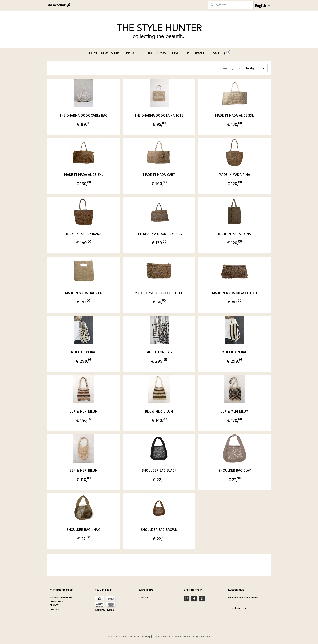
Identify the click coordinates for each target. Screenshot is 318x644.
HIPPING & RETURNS (61, 597)
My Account (59, 5)
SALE (216, 53)
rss (154, 636)
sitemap (146, 636)
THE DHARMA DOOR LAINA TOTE (159, 115)
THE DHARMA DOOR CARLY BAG (83, 115)
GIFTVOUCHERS (180, 53)
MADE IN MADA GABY (159, 174)
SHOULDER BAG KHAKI (84, 529)
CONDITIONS (56, 601)
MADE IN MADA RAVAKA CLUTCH (159, 293)
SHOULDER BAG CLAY (235, 470)
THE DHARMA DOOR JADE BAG (159, 234)
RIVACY (55, 605)
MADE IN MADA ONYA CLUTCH (235, 293)
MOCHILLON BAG (83, 352)
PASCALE (144, 597)
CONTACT (54, 609)
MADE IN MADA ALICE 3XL (235, 115)
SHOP (117, 53)
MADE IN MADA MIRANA (83, 234)
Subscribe (239, 608)
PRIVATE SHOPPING (140, 53)
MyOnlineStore (203, 636)
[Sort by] (251, 68)
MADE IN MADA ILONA (234, 234)
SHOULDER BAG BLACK (159, 470)
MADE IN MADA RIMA (234, 174)
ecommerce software (169, 636)
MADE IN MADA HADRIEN (83, 293)
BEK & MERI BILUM (84, 411)
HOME (93, 53)
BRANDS (202, 53)
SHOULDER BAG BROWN (159, 529)
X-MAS (161, 53)
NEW (104, 53)
